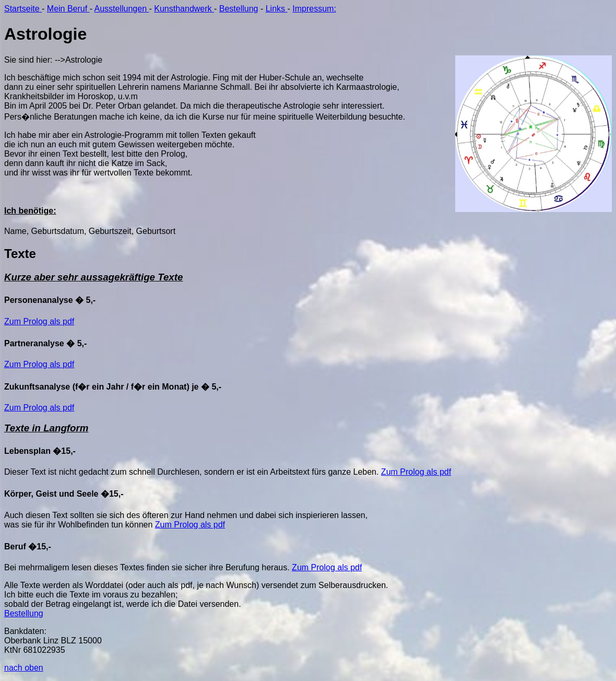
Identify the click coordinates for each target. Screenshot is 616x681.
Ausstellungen (122, 9)
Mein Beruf (68, 9)
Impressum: (314, 9)
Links (277, 9)
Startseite (23, 9)
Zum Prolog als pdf (39, 321)
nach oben (24, 668)
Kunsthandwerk (184, 9)
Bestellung (239, 9)
